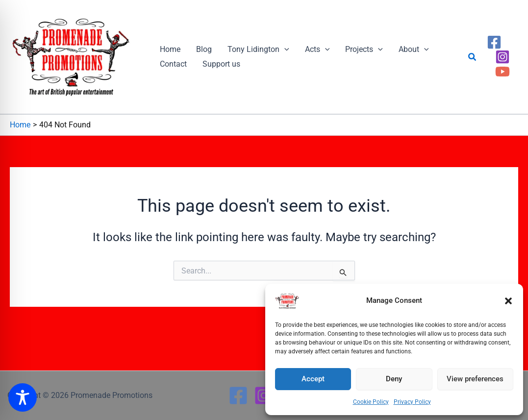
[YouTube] (503, 72)
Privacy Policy (412, 402)
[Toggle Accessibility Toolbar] (23, 397)
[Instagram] (503, 57)
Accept (313, 379)
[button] (508, 301)
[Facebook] (494, 42)
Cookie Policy (371, 402)
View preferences (475, 379)
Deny (394, 379)
